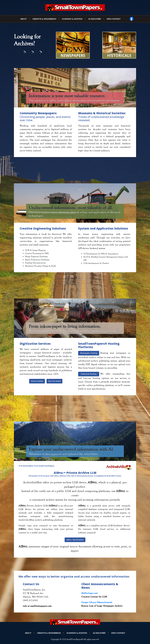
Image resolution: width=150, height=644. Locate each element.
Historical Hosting (89, 374)
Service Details (37, 381)
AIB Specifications (75, 540)
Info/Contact (114, 19)
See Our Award (54, 381)
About (24, 19)
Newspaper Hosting (89, 353)
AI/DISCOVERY (95, 19)
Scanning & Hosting (72, 19)
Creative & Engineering (44, 19)
